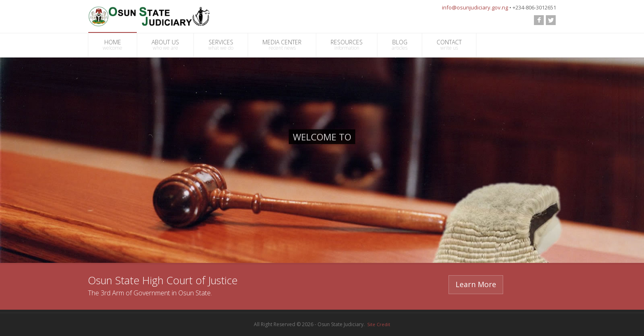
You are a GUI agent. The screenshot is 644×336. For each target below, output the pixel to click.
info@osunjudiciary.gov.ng (475, 7)
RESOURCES (347, 45)
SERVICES (221, 45)
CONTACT (449, 45)
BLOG (400, 45)
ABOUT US (165, 45)
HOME (113, 45)
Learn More (476, 284)
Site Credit (379, 324)
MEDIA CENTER (282, 45)
